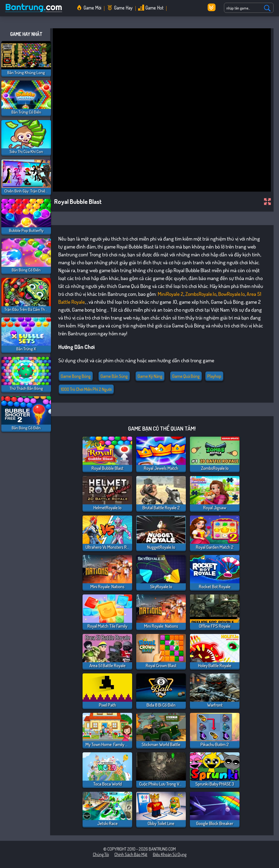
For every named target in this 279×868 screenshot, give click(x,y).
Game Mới (93, 8)
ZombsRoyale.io (201, 294)
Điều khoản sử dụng (170, 854)
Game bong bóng (76, 376)
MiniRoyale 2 (171, 294)
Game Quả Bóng (186, 376)
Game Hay (123, 8)
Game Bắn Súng (114, 376)
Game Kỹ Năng (150, 376)
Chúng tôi (101, 854)
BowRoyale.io (231, 294)
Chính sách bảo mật (131, 854)
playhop (214, 376)
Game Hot (154, 8)
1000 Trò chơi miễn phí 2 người (86, 389)
